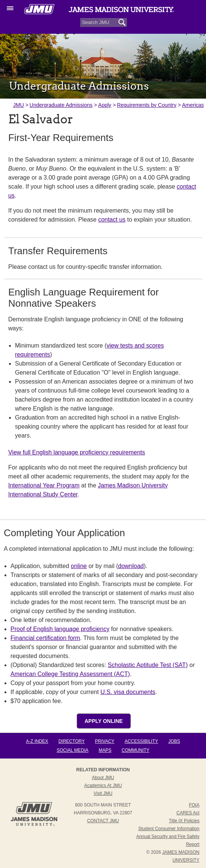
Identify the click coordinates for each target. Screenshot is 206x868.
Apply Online (104, 721)
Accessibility (141, 741)
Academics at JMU (103, 786)
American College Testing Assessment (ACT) (70, 674)
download (131, 566)
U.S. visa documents (128, 692)
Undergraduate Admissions (61, 105)
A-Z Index (37, 741)
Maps (105, 750)
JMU (19, 105)
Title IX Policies (184, 821)
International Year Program (44, 485)
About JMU (103, 778)
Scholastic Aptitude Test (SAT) (148, 665)
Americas (193, 105)
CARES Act (188, 813)
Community (136, 750)
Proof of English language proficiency (60, 629)
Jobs (174, 741)
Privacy (105, 741)
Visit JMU (103, 793)
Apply (105, 105)
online (79, 566)
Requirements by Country (147, 105)
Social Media (72, 750)
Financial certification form (45, 638)
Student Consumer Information (169, 829)
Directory (72, 741)
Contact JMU (103, 821)
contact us (112, 220)
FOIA (194, 805)
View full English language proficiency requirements (77, 452)
